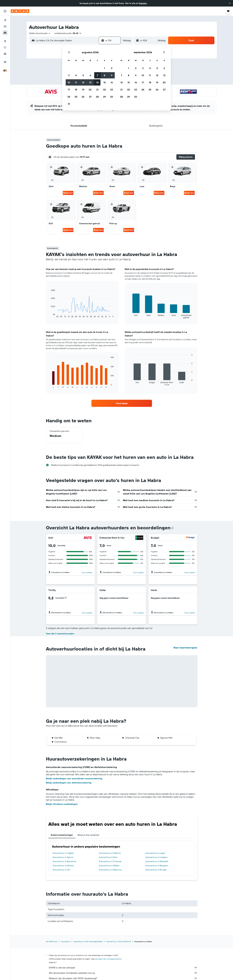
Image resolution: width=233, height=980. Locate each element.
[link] (122, 403)
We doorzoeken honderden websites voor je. (123, 973)
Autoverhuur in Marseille (157, 861)
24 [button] (69, 97)
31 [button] (69, 104)
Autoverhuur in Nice (108, 857)
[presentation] (172, 528)
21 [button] (97, 90)
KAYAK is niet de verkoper (123, 968)
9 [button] (112, 75)
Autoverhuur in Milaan (109, 866)
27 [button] (90, 97)
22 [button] (104, 90)
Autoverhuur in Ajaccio (63, 857)
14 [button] (97, 82)
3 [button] (69, 75)
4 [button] (76, 75)
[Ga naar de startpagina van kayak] (20, 11)
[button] (230, 3)
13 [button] (90, 82)
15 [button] (105, 82)
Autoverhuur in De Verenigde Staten (88, 941)
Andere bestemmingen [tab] (62, 835)
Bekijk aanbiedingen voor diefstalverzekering (69, 783)
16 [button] (112, 82)
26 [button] (83, 97)
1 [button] (104, 68)
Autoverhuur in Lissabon (157, 857)
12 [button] (83, 82)
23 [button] (112, 90)
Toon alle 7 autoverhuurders (60, 634)
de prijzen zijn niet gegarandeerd (108, 959)
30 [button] (112, 97)
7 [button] (97, 75)
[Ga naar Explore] (5, 41)
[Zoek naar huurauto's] (5, 33)
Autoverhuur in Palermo (110, 853)
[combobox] (40, 33)
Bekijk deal (68, 193)
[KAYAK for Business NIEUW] (5, 54)
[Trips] (5, 62)
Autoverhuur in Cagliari (63, 853)
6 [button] (90, 75)
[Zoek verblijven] (5, 26)
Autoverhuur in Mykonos (110, 870)
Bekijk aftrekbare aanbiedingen (62, 804)
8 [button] (105, 75)
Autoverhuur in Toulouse (110, 861)
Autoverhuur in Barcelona (64, 861)
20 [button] (90, 90)
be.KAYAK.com (52, 941)
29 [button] (104, 97)
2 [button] (112, 68)
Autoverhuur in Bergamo (157, 866)
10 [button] (69, 82)
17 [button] (69, 90)
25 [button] (76, 97)
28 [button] (97, 97)
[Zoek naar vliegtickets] (5, 20)
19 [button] (83, 90)
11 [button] (76, 82)
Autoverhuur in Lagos (155, 853)
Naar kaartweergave (185, 648)
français (143, 3)
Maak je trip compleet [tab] (88, 835)
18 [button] (76, 90)
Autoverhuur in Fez (61, 870)
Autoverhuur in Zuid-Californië (119, 941)
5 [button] (83, 75)
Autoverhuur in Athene (63, 866)
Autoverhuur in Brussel (156, 870)
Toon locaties (87, 572)
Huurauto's (65, 941)
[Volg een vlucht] (5, 47)
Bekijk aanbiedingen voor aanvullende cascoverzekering (74, 779)
